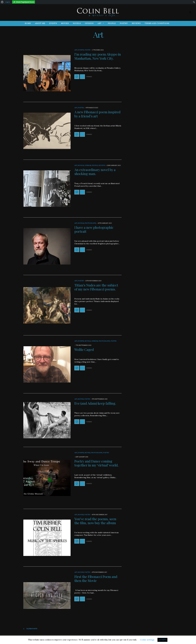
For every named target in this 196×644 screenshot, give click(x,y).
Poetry (124, 23)
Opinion (89, 23)
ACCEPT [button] (162, 640)
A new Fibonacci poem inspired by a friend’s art (97, 114)
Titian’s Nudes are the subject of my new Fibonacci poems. (96, 287)
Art (100, 23)
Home (28, 23)
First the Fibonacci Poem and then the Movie (96, 579)
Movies (65, 23)
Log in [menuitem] (8, 2)
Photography (90, 223)
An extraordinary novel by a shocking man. (95, 172)
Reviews (136, 23)
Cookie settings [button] (147, 640)
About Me (40, 23)
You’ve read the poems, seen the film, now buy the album (95, 521)
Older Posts (30, 629)
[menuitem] (2, 2)
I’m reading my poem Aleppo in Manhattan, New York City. (98, 56)
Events (53, 23)
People (112, 23)
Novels (77, 23)
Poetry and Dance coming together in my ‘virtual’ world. (96, 463)
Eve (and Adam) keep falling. (95, 403)
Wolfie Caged (84, 350)
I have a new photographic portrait (94, 229)
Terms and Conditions (157, 23)
